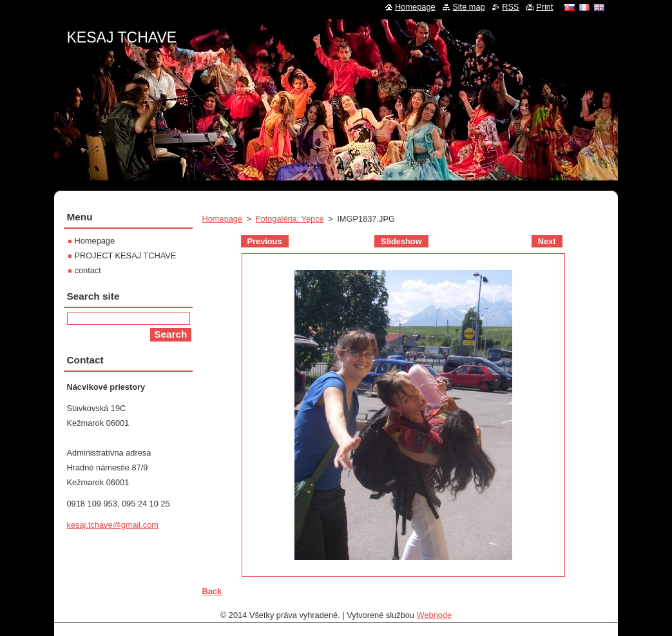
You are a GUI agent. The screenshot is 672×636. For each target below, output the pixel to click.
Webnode (435, 615)
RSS (510, 7)
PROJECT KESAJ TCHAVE (126, 255)
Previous (265, 241)
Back (212, 591)
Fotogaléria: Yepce (290, 219)
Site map (469, 7)
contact (88, 270)
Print (544, 7)
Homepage (223, 219)
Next (547, 241)
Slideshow (401, 241)
